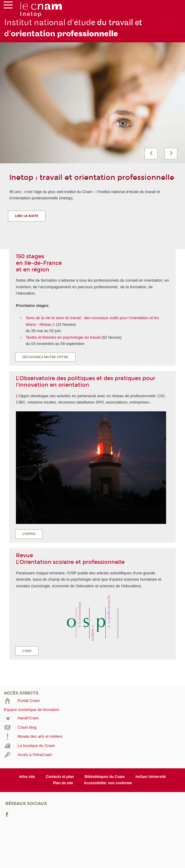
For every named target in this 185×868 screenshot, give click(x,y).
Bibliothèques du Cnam (105, 777)
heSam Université (151, 777)
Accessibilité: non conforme (108, 783)
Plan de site (63, 783)
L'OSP (27, 651)
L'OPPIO (29, 534)
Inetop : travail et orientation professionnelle (92, 177)
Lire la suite (27, 216)
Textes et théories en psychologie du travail (64, 337)
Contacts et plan (60, 777)
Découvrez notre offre (45, 357)
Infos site (27, 777)
